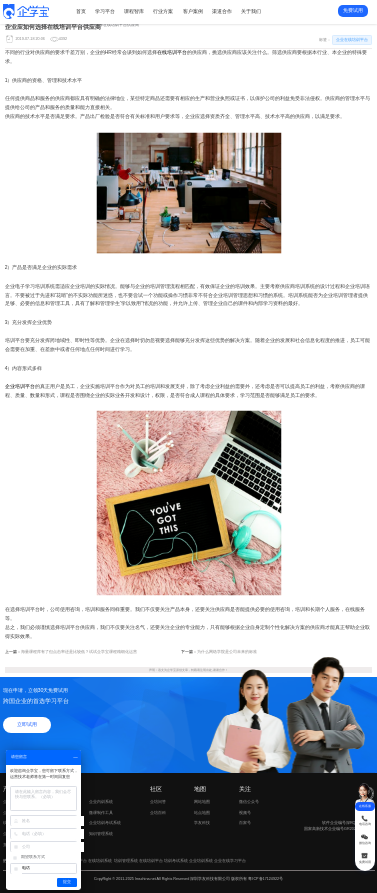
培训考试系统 (176, 860)
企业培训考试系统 (105, 822)
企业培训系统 (201, 860)
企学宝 (171, 670)
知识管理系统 (101, 833)
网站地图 (202, 801)
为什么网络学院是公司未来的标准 (227, 651)
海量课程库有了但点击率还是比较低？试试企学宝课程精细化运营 (79, 651)
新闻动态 (26, 24)
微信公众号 (255, 802)
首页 (81, 11)
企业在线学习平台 (230, 860)
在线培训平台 (172, 52)
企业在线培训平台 (55, 24)
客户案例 (193, 11)
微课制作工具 (101, 812)
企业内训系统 (101, 801)
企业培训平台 (20, 386)
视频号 (255, 813)
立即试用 (27, 724)
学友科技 (202, 822)
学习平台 (105, 11)
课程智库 (134, 11)
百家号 (255, 823)
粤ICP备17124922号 (265, 879)
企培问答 (158, 801)
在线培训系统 (100, 860)
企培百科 (158, 812)
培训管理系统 (126, 860)
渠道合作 (222, 11)
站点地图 (202, 812)
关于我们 (251, 11)
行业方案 (163, 11)
